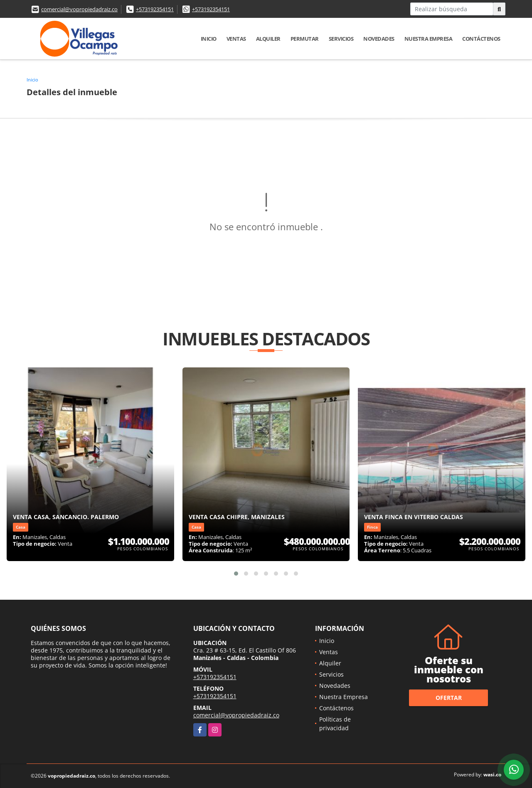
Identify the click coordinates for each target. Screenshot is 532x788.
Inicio (209, 39)
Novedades (379, 39)
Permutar (305, 39)
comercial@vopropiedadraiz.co (79, 9)
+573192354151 (155, 9)
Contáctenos (481, 39)
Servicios (341, 39)
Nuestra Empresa (429, 39)
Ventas (236, 39)
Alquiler (268, 39)
